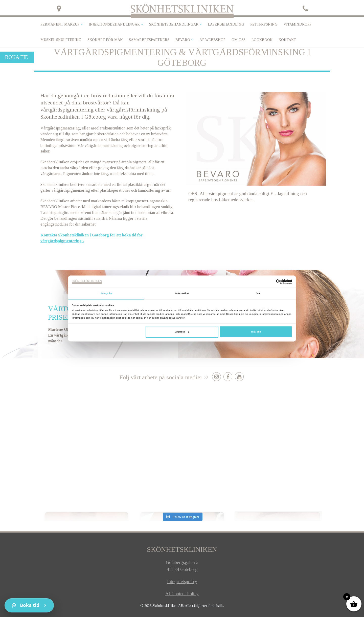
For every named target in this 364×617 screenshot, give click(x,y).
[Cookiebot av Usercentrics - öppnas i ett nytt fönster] (270, 282)
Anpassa (182, 332)
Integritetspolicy (182, 582)
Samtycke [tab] (106, 293)
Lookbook (262, 40)
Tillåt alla (256, 332)
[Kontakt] (29, 605)
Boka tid (17, 57)
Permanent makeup (60, 24)
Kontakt (287, 40)
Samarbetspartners (149, 40)
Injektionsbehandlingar (114, 24)
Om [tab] (258, 293)
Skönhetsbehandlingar (174, 24)
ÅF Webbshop (212, 40)
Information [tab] (182, 293)
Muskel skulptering (61, 40)
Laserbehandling (226, 24)
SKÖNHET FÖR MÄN (105, 40)
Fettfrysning (264, 24)
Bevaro (183, 40)
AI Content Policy (182, 594)
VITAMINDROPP (298, 24)
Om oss (238, 40)
